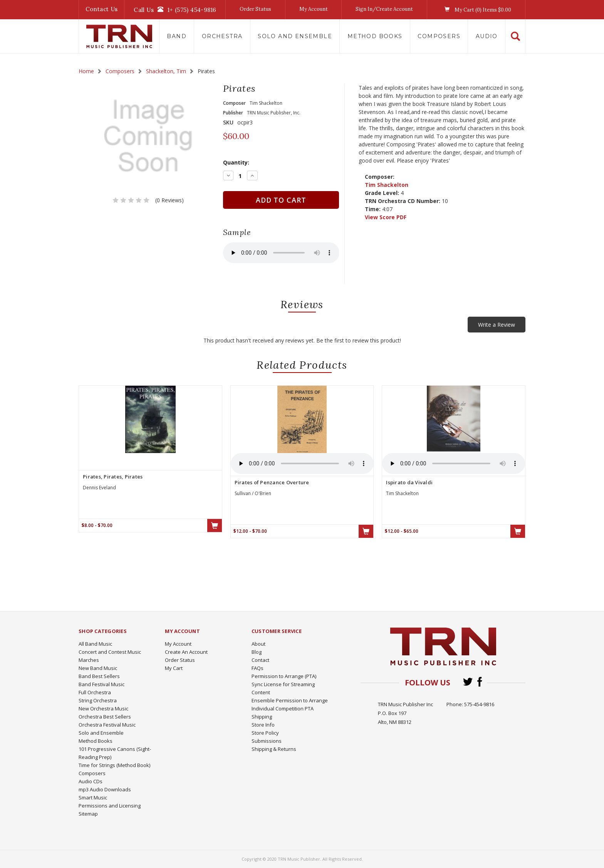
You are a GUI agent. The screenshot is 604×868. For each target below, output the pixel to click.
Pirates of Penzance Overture (272, 482)
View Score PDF (386, 217)
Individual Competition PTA (283, 709)
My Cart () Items (476, 10)
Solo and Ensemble (295, 36)
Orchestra (222, 36)
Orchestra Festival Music (107, 725)
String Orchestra (98, 700)
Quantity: (236, 162)
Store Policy (265, 733)
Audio (487, 36)
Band (177, 36)
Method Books (375, 36)
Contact (260, 660)
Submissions (267, 741)
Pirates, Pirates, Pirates (113, 477)
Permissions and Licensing (110, 806)
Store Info (263, 725)
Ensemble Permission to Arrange (290, 700)
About (258, 644)
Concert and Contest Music (110, 652)
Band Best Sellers (99, 676)
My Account (314, 9)
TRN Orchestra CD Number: (403, 201)
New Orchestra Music (103, 709)
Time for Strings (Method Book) (114, 765)
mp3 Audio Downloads (105, 789)
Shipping (262, 717)
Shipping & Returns (274, 749)
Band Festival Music (102, 684)
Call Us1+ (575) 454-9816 (175, 10)
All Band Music (95, 644)
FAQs (258, 668)
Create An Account (186, 652)
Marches (89, 660)
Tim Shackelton (387, 185)
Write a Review (497, 325)
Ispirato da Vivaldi (409, 482)
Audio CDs (91, 781)
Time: (373, 209)
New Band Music (98, 668)
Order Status (255, 9)
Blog (257, 652)
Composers (439, 36)
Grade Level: (382, 193)
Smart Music (93, 797)
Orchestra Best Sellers (105, 717)
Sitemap (88, 814)
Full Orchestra (95, 692)
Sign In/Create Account (384, 9)
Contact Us (102, 9)
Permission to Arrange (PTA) (284, 676)
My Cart (174, 668)
